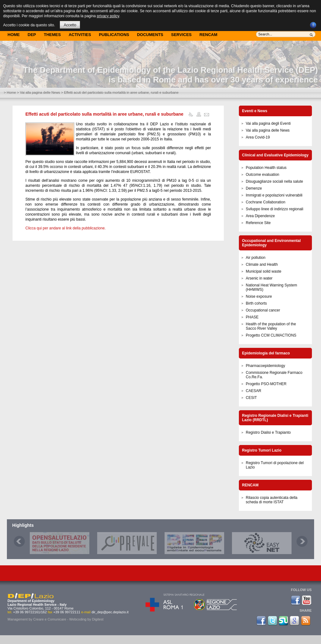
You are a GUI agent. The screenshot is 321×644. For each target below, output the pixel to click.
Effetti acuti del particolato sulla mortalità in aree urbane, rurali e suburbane (104, 114)
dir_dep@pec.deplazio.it (110, 612)
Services (182, 35)
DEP (32, 35)
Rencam (208, 35)
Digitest (98, 619)
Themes (52, 35)
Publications (114, 35)
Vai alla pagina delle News (40, 92)
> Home (10, 92)
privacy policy (108, 16)
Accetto (70, 25)
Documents (150, 35)
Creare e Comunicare (50, 619)
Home (14, 35)
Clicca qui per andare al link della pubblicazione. (66, 228)
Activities (80, 35)
